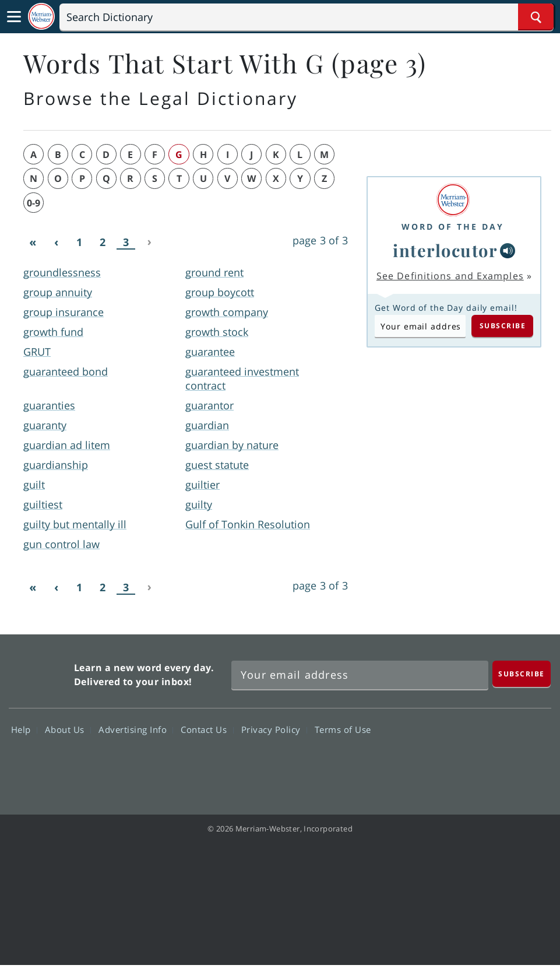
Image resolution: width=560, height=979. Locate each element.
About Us (68, 729)
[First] (33, 243)
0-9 (34, 203)
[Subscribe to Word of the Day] (420, 326)
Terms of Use (343, 729)
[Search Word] (536, 17)
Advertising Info (136, 729)
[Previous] (56, 243)
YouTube (487, 763)
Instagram (529, 763)
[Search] (307, 17)
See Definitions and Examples (450, 276)
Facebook (403, 763)
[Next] (149, 243)
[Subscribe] (522, 674)
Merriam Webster (40, 672)
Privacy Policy (274, 729)
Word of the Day (453, 227)
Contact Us (207, 729)
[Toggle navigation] (14, 17)
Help (24, 729)
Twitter (445, 763)
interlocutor (445, 250)
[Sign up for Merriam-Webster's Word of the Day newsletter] (360, 675)
